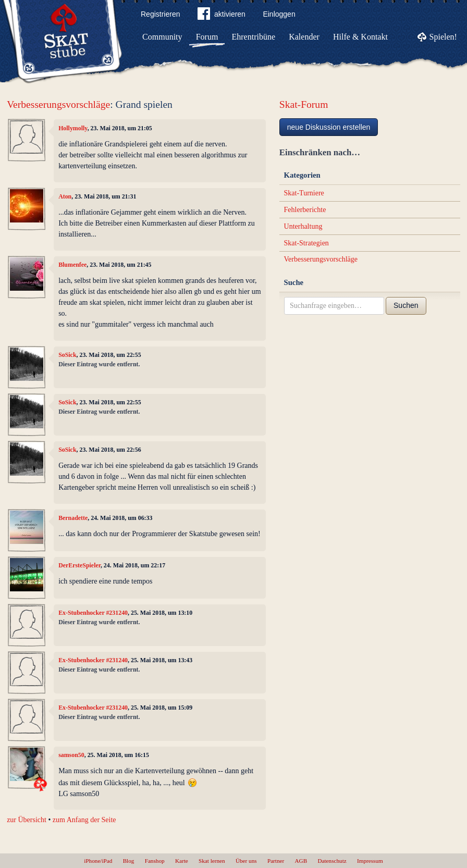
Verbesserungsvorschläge (58, 104)
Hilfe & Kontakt (360, 37)
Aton (65, 196)
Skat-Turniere (304, 193)
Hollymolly (73, 128)
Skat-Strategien (306, 243)
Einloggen (279, 14)
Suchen (406, 305)
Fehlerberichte (305, 210)
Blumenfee (72, 265)
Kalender (304, 37)
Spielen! (443, 37)
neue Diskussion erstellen (329, 127)
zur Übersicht (27, 820)
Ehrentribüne (254, 37)
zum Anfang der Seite (84, 820)
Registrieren (160, 14)
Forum (207, 37)
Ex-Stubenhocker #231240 (93, 613)
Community (162, 37)
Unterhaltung (303, 226)
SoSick (67, 355)
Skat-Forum (304, 104)
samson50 (71, 755)
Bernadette (73, 518)
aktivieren (222, 16)
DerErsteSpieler (79, 565)
